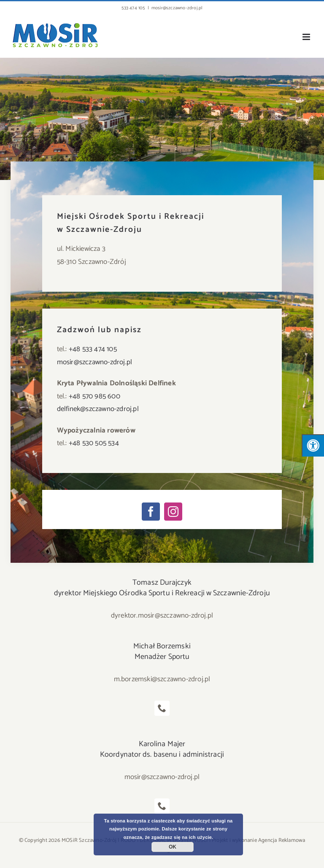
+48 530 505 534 (94, 443)
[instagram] (173, 512)
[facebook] (151, 512)
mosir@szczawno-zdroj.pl (177, 8)
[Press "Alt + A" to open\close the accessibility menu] (313, 445)
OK (173, 847)
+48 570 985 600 (94, 396)
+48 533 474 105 (93, 349)
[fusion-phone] (162, 708)
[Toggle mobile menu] (307, 37)
